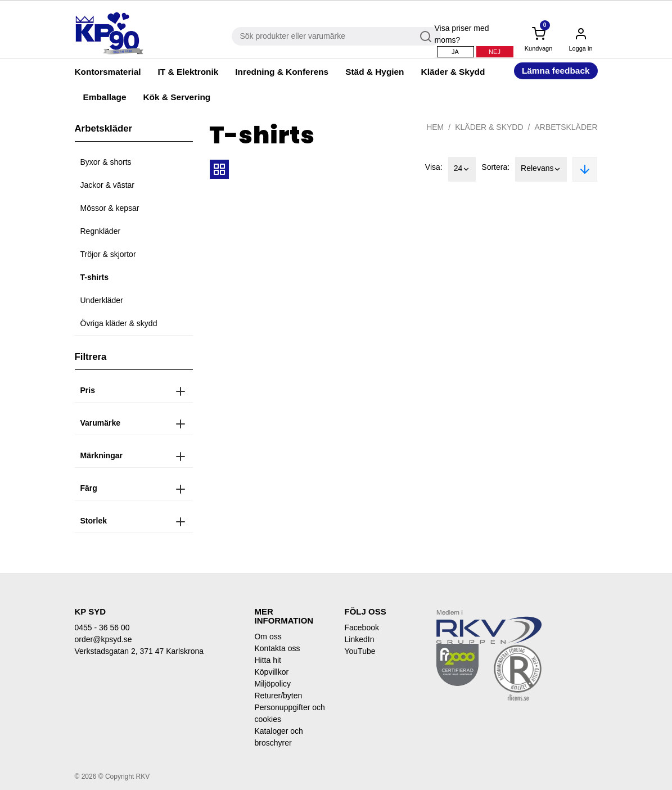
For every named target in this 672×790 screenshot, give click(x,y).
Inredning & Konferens (282, 72)
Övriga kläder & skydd (119, 323)
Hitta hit (267, 660)
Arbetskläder (566, 127)
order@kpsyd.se (103, 639)
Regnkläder (101, 231)
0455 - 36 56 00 (102, 628)
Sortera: (495, 167)
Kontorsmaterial (108, 72)
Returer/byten (278, 696)
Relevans (541, 169)
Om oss (268, 636)
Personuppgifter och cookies (289, 713)
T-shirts (95, 277)
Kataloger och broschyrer (278, 737)
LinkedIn (359, 639)
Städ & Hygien (375, 72)
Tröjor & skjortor (108, 254)
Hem (435, 127)
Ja (455, 52)
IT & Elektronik (188, 72)
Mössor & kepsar (110, 208)
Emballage (105, 97)
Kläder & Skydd (453, 72)
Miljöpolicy (272, 684)
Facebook (361, 628)
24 (462, 169)
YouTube (360, 651)
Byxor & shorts (106, 162)
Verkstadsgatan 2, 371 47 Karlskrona (139, 651)
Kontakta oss (277, 648)
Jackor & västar (107, 185)
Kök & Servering (177, 97)
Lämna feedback (556, 71)
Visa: (434, 167)
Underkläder (102, 300)
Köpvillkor (271, 672)
